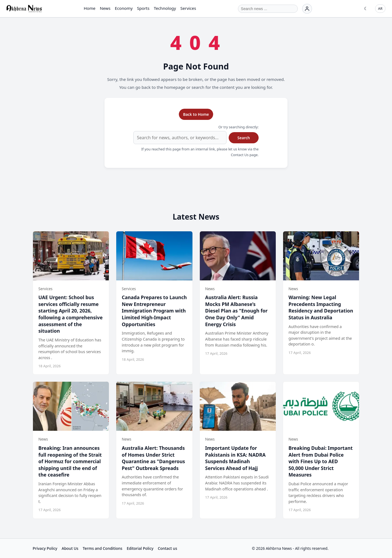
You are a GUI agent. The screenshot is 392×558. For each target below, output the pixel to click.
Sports (143, 8)
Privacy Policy (45, 548)
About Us (70, 548)
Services (188, 8)
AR (380, 8)
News (105, 8)
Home (89, 8)
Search (244, 138)
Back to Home (196, 114)
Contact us (168, 548)
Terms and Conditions (103, 548)
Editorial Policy (140, 548)
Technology (165, 8)
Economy (124, 8)
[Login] (307, 9)
